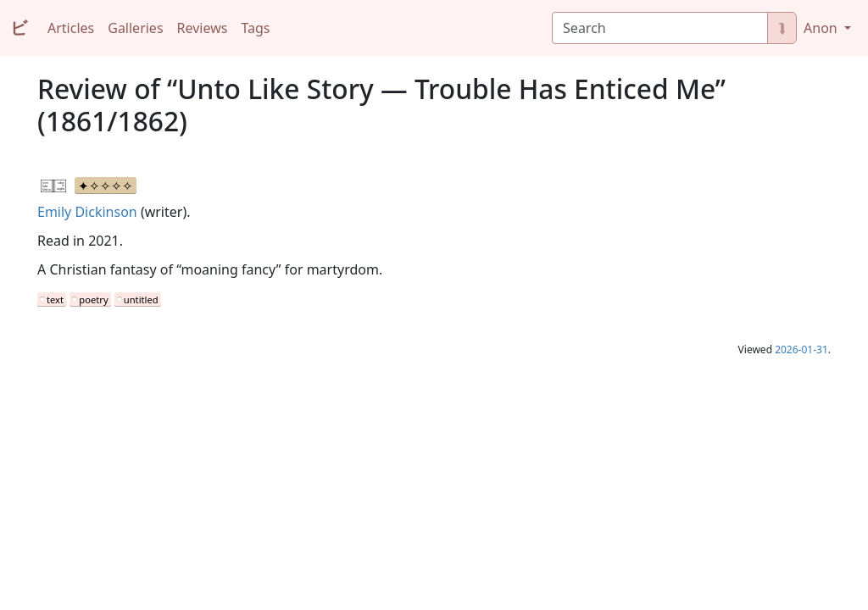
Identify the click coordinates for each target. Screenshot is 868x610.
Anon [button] (822, 28)
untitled (141, 299)
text (55, 299)
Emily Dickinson (87, 212)
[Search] (660, 28)
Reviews (203, 28)
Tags (255, 28)
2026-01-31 (801, 349)
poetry (93, 299)
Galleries (135, 28)
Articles (71, 28)
